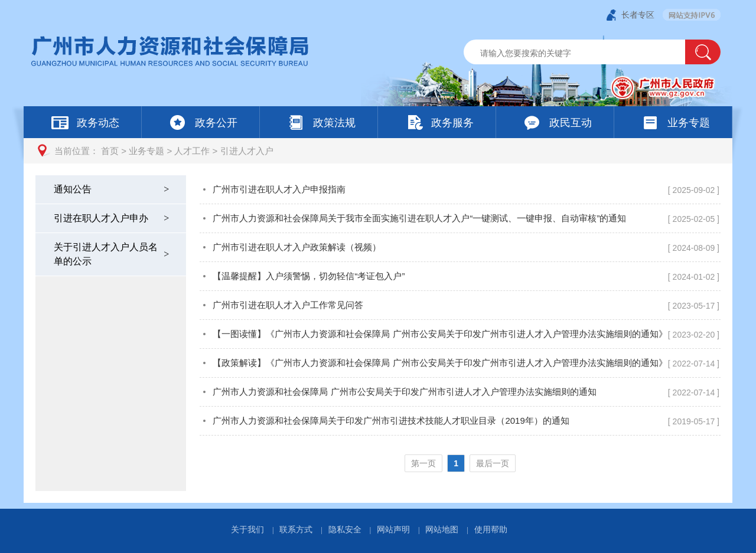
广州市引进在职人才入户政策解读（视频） (297, 247)
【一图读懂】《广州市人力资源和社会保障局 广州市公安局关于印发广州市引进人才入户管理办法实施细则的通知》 (440, 334)
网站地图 (442, 529)
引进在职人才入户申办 (113, 218)
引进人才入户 (247, 151)
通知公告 (113, 189)
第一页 (423, 463)
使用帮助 (491, 529)
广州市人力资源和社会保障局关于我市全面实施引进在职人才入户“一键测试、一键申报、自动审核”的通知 (419, 218)
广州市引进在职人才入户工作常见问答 (288, 305)
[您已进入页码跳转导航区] (460, 463)
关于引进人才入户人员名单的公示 (113, 254)
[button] (703, 52)
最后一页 (493, 463)
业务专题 (146, 151)
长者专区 (638, 15)
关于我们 (247, 529)
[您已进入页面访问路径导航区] (378, 151)
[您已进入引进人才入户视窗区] (460, 333)
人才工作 (192, 151)
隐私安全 (345, 529)
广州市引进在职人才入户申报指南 (279, 189)
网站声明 (393, 529)
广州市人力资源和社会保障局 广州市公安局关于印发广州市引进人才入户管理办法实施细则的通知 (404, 392)
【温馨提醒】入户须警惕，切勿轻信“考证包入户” (309, 276)
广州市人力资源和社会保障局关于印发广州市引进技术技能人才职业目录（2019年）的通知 (391, 421)
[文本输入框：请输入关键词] (584, 53)
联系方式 (296, 529)
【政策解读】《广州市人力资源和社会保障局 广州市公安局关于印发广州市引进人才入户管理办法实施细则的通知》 (440, 363)
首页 (110, 151)
